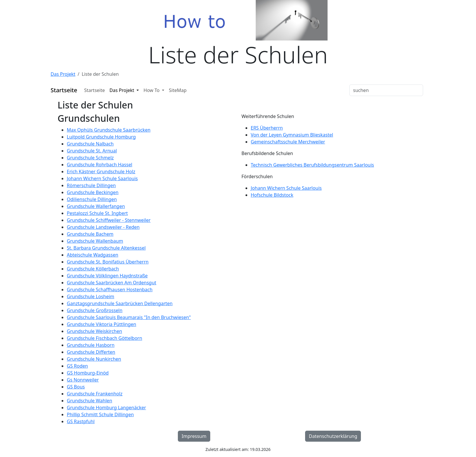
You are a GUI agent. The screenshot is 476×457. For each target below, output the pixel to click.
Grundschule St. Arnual (92, 151)
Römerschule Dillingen (91, 185)
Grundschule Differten (91, 352)
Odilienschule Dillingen (92, 199)
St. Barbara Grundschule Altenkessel (106, 248)
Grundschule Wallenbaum (95, 241)
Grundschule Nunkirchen (94, 359)
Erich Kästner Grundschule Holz (101, 172)
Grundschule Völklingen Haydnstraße (107, 276)
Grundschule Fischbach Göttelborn (105, 338)
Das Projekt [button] (123, 90)
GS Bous (76, 387)
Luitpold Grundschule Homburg (101, 137)
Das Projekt (63, 74)
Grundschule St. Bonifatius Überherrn (108, 262)
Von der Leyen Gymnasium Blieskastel (292, 135)
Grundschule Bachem (90, 234)
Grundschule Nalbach (90, 144)
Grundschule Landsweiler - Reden (103, 227)
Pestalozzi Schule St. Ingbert (97, 213)
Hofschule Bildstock (272, 195)
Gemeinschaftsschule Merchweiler (288, 142)
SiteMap (178, 90)
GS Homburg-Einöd (88, 373)
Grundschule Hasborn (91, 345)
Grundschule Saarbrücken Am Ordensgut (111, 283)
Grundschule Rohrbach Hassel (99, 165)
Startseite (95, 90)
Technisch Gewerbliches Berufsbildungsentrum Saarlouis (312, 165)
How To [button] (152, 90)
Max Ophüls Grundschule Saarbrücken (109, 130)
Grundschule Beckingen (93, 192)
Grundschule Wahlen (90, 401)
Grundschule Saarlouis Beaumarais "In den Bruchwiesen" (129, 317)
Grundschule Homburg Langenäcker (106, 408)
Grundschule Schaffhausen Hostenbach (110, 290)
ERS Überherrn (267, 128)
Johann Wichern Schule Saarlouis (102, 178)
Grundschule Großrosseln (95, 310)
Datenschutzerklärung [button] (333, 436)
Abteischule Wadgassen (93, 255)
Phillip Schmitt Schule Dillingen (100, 414)
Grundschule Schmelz (90, 158)
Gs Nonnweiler (83, 380)
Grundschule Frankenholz (95, 394)
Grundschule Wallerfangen (96, 206)
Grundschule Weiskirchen (94, 331)
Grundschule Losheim (91, 296)
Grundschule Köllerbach (93, 269)
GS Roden (77, 366)
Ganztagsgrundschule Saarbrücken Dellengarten (120, 303)
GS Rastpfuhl (81, 421)
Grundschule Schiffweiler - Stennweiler (109, 220)
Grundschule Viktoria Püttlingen (102, 324)
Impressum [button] (194, 436)
